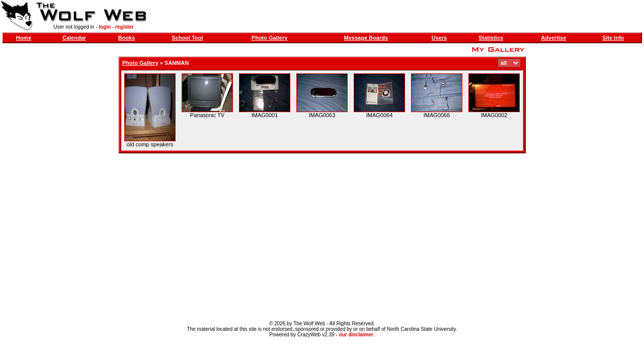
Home (24, 38)
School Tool (187, 38)
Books (127, 38)
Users (439, 38)
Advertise (553, 38)
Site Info (613, 38)
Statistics (491, 38)
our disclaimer (356, 335)
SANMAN (177, 63)
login (105, 27)
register (125, 27)
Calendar (74, 38)
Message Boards (366, 38)
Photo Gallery (270, 38)
